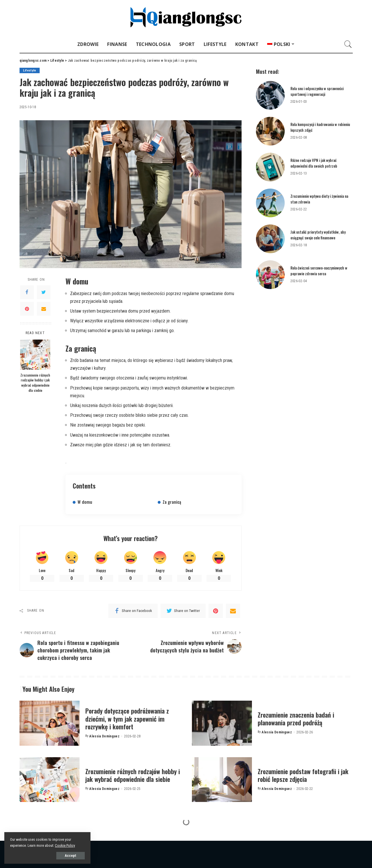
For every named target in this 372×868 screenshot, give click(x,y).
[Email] (44, 309)
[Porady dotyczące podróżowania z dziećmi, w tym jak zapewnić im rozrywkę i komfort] (50, 723)
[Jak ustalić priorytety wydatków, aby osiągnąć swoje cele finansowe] (270, 239)
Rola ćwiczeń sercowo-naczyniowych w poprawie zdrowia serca (319, 271)
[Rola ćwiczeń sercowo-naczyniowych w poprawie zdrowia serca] (270, 275)
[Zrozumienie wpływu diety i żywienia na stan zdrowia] (270, 203)
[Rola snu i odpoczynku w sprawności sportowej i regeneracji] (270, 95)
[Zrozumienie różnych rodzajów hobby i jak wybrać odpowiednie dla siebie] (35, 355)
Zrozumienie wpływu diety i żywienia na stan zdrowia (319, 199)
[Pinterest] (27, 309)
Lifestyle (30, 70)
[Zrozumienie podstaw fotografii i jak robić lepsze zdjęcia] (222, 780)
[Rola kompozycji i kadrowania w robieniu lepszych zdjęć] (270, 131)
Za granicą (172, 502)
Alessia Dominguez (104, 736)
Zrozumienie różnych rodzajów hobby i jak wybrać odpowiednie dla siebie (35, 383)
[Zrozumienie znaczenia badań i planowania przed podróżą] (222, 723)
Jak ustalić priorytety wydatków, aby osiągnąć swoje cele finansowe (318, 235)
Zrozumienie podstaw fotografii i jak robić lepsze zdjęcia (303, 775)
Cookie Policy (65, 845)
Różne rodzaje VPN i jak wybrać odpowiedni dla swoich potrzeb (314, 163)
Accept (71, 856)
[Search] (348, 44)
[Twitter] (44, 292)
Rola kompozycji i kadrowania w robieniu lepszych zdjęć (320, 127)
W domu (85, 502)
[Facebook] (27, 292)
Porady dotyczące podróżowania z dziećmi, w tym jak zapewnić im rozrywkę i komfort (127, 719)
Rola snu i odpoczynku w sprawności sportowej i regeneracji (317, 91)
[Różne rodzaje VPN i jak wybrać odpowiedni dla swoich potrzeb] (270, 167)
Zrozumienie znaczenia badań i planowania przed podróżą (296, 719)
